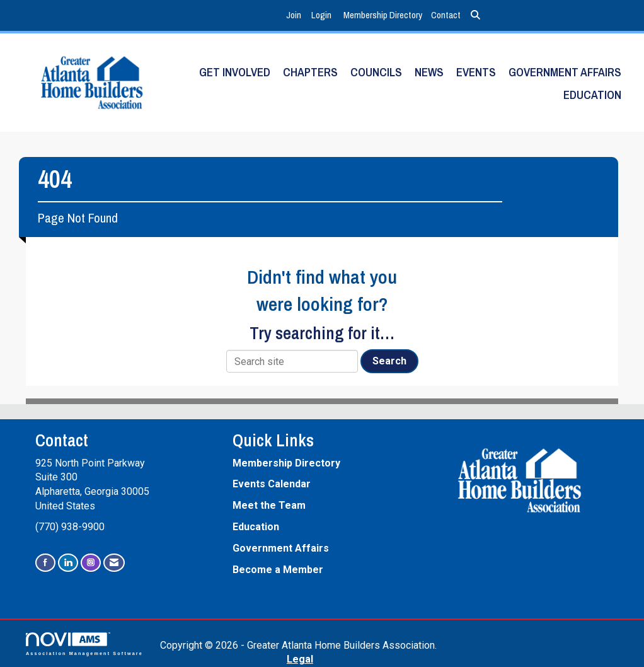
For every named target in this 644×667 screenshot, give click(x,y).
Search (389, 361)
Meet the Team (269, 505)
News (429, 72)
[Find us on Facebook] (45, 563)
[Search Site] (475, 15)
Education (592, 95)
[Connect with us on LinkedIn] (68, 563)
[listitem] (295, 15)
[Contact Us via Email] (114, 563)
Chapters (310, 72)
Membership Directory (383, 15)
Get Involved (235, 72)
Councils (376, 72)
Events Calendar (272, 484)
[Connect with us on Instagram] (91, 563)
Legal (300, 659)
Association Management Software (84, 644)
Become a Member (278, 570)
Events (476, 72)
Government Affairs (565, 72)
